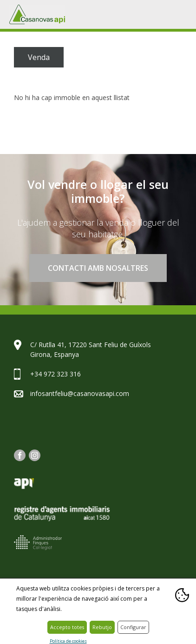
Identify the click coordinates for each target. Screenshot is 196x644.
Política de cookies (68, 641)
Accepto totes (67, 627)
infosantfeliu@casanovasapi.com (80, 393)
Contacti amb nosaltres (98, 268)
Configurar (133, 627)
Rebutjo (102, 627)
